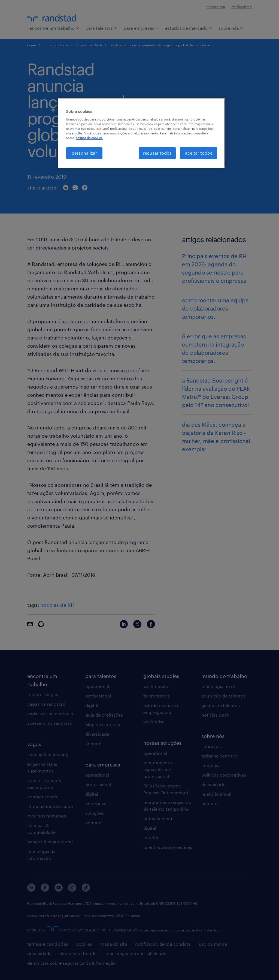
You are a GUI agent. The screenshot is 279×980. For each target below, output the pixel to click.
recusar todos (157, 153)
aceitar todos (199, 153)
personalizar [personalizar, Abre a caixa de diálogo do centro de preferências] (84, 153)
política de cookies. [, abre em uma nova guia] (89, 138)
